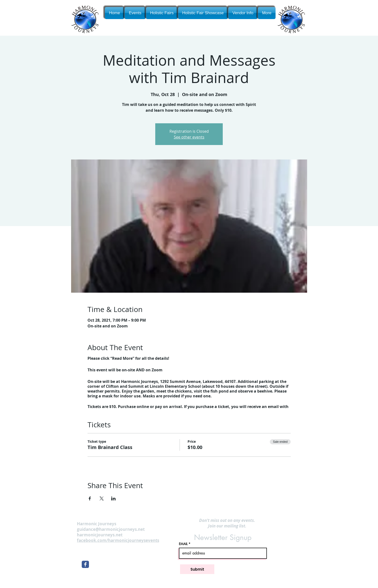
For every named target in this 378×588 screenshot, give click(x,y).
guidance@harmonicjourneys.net (111, 529)
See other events (189, 137)
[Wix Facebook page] (85, 564)
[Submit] (197, 569)
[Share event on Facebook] (90, 498)
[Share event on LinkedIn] (113, 498)
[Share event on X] (102, 498)
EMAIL (183, 544)
